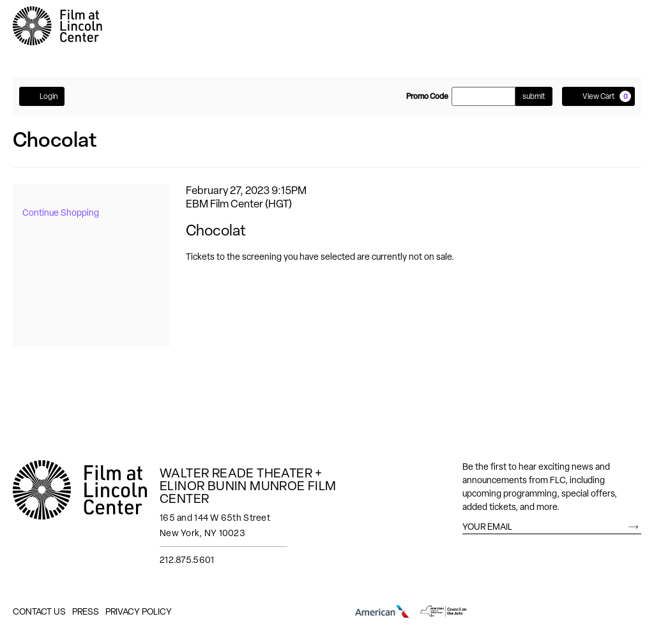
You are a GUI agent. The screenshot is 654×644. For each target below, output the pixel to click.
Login (42, 96)
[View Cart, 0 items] (598, 96)
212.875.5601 (187, 560)
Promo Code (427, 96)
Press (86, 611)
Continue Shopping (61, 213)
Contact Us (39, 611)
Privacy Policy (139, 611)
